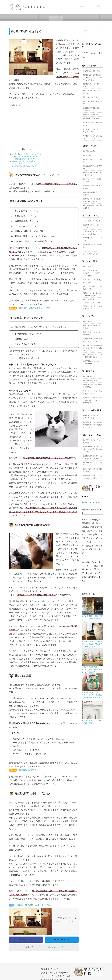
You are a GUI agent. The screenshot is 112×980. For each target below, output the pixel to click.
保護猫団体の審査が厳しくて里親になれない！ (92, 109)
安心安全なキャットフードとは (92, 239)
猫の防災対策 (88, 376)
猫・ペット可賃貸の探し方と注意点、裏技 (92, 417)
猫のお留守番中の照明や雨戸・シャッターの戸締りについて (92, 348)
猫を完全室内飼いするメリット (25, 156)
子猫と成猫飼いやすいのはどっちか (92, 92)
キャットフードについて (56, 19)
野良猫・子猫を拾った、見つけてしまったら (92, 137)
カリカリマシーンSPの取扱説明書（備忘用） (92, 722)
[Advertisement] (44, 126)
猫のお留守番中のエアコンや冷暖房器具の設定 (92, 356)
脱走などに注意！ (17, 164)
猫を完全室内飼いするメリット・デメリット (26, 154)
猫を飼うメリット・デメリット (92, 85)
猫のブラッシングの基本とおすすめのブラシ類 (92, 200)
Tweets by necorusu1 (92, 502)
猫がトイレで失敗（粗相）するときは (92, 281)
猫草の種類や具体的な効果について (92, 194)
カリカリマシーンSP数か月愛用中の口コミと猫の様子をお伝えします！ (92, 644)
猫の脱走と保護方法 (27, 770)
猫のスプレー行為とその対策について (92, 288)
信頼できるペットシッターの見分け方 (92, 333)
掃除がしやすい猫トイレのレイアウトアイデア (92, 307)
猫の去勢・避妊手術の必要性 (92, 103)
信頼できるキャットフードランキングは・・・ (92, 226)
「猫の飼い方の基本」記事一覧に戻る (32, 905)
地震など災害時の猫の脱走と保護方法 (92, 386)
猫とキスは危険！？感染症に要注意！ (92, 207)
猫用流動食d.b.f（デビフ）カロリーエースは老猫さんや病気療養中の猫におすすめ (92, 696)
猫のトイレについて (78, 16)
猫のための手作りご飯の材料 (92, 246)
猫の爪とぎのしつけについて (92, 161)
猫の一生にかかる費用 (91, 119)
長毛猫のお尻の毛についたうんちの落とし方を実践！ (92, 457)
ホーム (9, 16)
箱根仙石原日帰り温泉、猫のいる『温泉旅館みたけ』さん (92, 619)
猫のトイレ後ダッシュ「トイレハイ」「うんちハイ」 (92, 301)
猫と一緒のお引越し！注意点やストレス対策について (92, 477)
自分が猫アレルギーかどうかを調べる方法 (92, 131)
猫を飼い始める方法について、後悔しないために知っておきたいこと (92, 77)
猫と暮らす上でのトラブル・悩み (92, 441)
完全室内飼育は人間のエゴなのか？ (23, 166)
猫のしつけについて (90, 155)
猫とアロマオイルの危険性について (92, 180)
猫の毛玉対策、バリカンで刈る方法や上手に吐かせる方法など (92, 449)
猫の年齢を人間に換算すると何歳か (34, 308)
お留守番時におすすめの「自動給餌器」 (92, 362)
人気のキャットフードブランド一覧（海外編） (92, 233)
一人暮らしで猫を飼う (91, 115)
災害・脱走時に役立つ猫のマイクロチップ (92, 392)
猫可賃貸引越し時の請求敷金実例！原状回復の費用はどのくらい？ (92, 425)
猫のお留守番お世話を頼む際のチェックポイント (92, 340)
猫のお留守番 (100, 16)
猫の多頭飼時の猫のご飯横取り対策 (92, 470)
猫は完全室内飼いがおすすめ (92, 167)
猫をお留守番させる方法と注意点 (92, 327)
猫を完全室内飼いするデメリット (26, 159)
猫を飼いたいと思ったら (30, 16)
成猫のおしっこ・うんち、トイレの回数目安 (92, 294)
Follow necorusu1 (55, 947)
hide (29, 149)
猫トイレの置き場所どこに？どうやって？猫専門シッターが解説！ (92, 273)
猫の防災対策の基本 (90, 381)
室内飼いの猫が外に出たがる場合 (23, 161)
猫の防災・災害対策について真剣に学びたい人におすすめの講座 (92, 400)
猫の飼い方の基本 (89, 151)
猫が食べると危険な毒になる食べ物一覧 (92, 174)
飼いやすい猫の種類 (90, 97)
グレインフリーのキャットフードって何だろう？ (92, 253)
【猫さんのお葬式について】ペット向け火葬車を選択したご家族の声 (92, 669)
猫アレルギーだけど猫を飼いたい (92, 124)
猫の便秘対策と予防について (92, 464)
